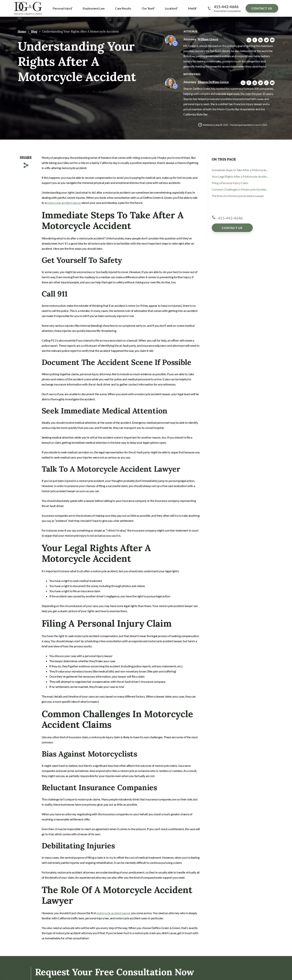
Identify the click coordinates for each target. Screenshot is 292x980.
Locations (171, 8)
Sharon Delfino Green (213, 82)
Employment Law (93, 8)
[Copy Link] (26, 165)
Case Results (123, 8)
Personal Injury (62, 8)
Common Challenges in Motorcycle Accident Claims (240, 189)
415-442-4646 (226, 7)
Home (22, 31)
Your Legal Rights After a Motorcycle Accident (240, 176)
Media (192, 8)
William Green (208, 39)
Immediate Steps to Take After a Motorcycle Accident (240, 170)
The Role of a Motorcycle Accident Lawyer (238, 196)
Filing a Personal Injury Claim (230, 183)
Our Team (148, 8)
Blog (34, 31)
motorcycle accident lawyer (64, 203)
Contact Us (262, 8)
